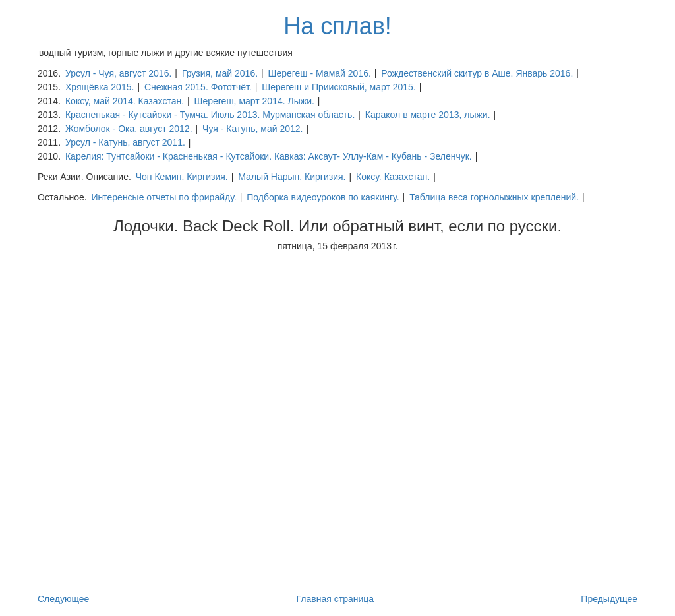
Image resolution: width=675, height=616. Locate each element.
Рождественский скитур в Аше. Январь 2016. (477, 73)
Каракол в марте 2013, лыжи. (428, 115)
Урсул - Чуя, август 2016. (118, 73)
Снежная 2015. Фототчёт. (198, 87)
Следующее (63, 599)
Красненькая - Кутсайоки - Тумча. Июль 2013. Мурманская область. (210, 115)
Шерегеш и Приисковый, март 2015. (339, 87)
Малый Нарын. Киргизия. (292, 177)
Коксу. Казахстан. (393, 177)
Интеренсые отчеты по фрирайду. (163, 197)
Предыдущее (609, 599)
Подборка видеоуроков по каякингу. (323, 197)
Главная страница (336, 599)
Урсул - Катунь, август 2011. (125, 142)
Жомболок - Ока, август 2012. (129, 129)
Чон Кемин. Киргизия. (182, 177)
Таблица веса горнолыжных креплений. (494, 197)
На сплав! (337, 26)
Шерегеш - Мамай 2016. (320, 73)
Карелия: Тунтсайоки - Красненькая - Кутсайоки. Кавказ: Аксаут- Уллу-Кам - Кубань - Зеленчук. (269, 156)
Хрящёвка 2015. (100, 87)
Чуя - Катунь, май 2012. (252, 129)
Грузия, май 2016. (220, 73)
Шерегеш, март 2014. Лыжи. (254, 101)
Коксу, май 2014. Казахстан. (125, 101)
